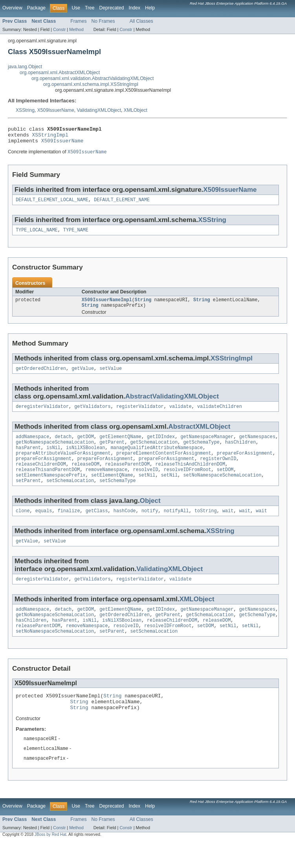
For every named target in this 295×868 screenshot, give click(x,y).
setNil (147, 490)
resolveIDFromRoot (188, 484)
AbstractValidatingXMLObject (172, 404)
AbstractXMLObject (199, 435)
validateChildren (220, 415)
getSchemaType (201, 452)
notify (150, 527)
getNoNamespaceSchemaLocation (55, 452)
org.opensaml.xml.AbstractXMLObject (60, 73)
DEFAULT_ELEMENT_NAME (122, 204)
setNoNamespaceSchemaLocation (222, 490)
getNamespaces (257, 446)
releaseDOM (85, 477)
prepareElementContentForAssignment (164, 465)
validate (180, 415)
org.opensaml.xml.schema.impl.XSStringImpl (91, 84)
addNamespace (32, 446)
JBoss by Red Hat (50, 861)
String (143, 306)
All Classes (141, 21)
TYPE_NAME (76, 235)
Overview (12, 8)
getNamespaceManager (207, 446)
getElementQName (120, 446)
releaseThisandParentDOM (48, 484)
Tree (90, 8)
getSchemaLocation (154, 452)
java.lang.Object (25, 67)
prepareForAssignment (245, 465)
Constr (59, 29)
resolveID (145, 484)
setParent (28, 496)
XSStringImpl (50, 137)
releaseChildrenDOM (41, 477)
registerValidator (140, 415)
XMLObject (136, 110)
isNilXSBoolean (86, 459)
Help (150, 8)
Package (36, 8)
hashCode (125, 527)
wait (228, 527)
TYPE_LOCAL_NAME (37, 235)
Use (76, 8)
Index (134, 8)
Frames (78, 21)
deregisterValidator (42, 415)
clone (23, 527)
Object (150, 516)
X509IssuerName (56, 110)
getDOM (85, 446)
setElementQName (112, 490)
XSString (25, 110)
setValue (111, 376)
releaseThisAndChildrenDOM (190, 477)
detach (63, 446)
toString (206, 527)
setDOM (225, 484)
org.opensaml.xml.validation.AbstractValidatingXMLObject (93, 78)
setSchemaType (117, 496)
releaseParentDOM (127, 477)
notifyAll (176, 527)
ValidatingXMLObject (99, 110)
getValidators (92, 415)
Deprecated (112, 8)
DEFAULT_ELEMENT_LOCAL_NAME (52, 204)
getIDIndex (161, 446)
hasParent (28, 459)
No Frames (103, 21)
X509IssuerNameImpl (107, 306)
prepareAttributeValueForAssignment (63, 465)
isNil (53, 459)
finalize (69, 527)
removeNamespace (107, 484)
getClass (97, 527)
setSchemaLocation (70, 496)
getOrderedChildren (41, 376)
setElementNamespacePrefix (51, 490)
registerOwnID (218, 471)
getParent (112, 452)
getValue (83, 376)
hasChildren (240, 452)
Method (76, 29)
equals (44, 527)
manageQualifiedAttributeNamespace (157, 459)
